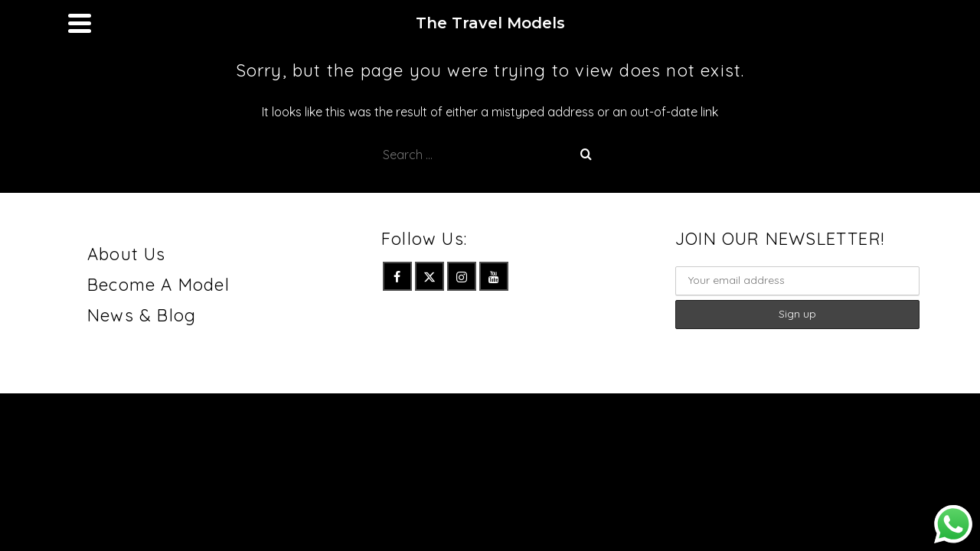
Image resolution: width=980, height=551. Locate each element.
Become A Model (158, 338)
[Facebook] (807, 21)
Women (266, 26)
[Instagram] (871, 21)
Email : (797, 325)
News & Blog (142, 369)
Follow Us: (424, 292)
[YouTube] (903, 21)
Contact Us (503, 26)
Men (209, 26)
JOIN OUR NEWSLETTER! (780, 292)
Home (158, 26)
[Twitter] (839, 21)
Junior (335, 26)
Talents (405, 26)
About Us (127, 308)
